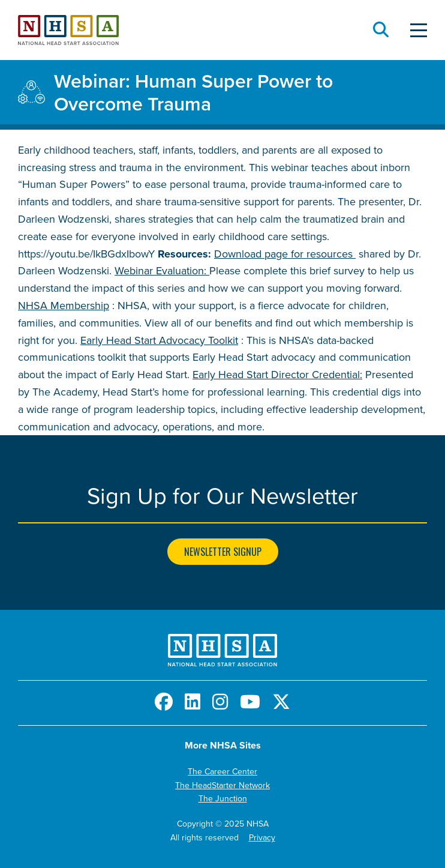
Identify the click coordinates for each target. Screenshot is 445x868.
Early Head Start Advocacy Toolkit (159, 340)
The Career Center (222, 771)
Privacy (262, 837)
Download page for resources (285, 254)
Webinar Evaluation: (162, 270)
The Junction (223, 798)
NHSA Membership (64, 305)
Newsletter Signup (223, 552)
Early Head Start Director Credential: (277, 374)
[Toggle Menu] (419, 30)
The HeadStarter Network (222, 785)
